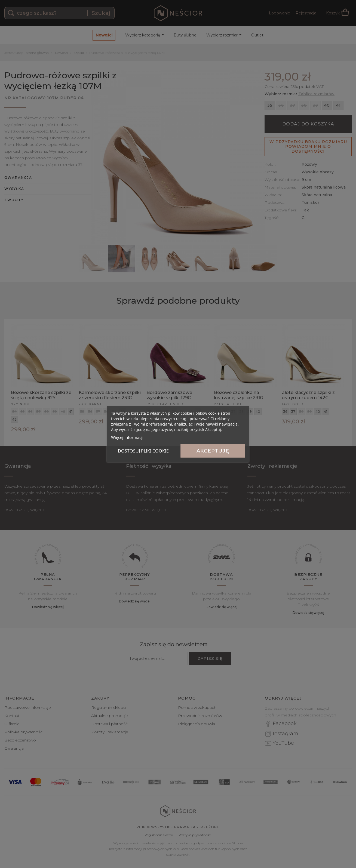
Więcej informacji (127, 437)
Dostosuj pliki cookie (143, 451)
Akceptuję (213, 451)
